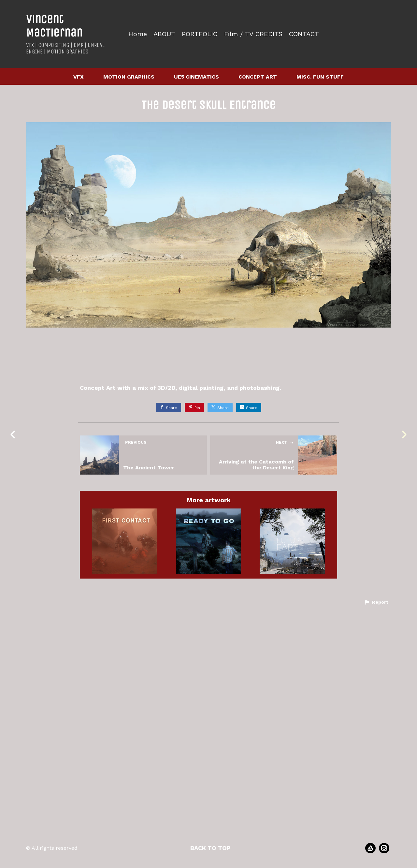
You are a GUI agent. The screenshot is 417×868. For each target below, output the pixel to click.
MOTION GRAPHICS (129, 77)
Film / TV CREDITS (253, 34)
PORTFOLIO (200, 34)
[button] (376, 853)
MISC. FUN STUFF (320, 77)
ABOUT (164, 34)
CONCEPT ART (258, 77)
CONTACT (304, 34)
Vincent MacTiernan (54, 26)
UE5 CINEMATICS (196, 77)
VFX (79, 77)
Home (138, 34)
